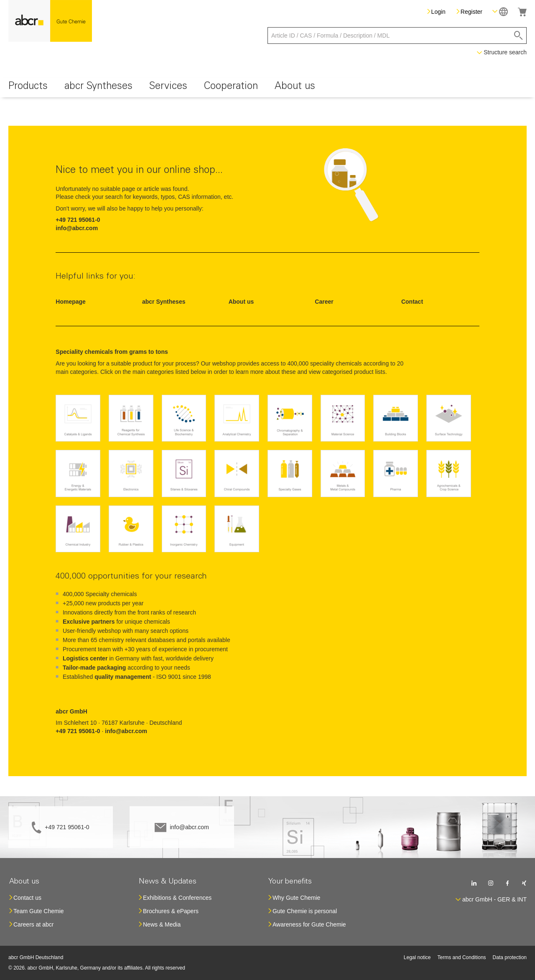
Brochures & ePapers (171, 911)
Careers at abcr (33, 924)
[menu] (267, 88)
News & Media (162, 924)
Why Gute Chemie (296, 898)
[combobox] (397, 36)
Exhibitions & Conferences (177, 898)
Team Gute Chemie (39, 911)
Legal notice (417, 957)
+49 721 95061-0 (67, 827)
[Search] (518, 36)
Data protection (510, 957)
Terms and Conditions (462, 957)
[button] (500, 11)
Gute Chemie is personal (305, 911)
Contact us (27, 898)
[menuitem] (28, 88)
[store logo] (50, 21)
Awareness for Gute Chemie (309, 924)
